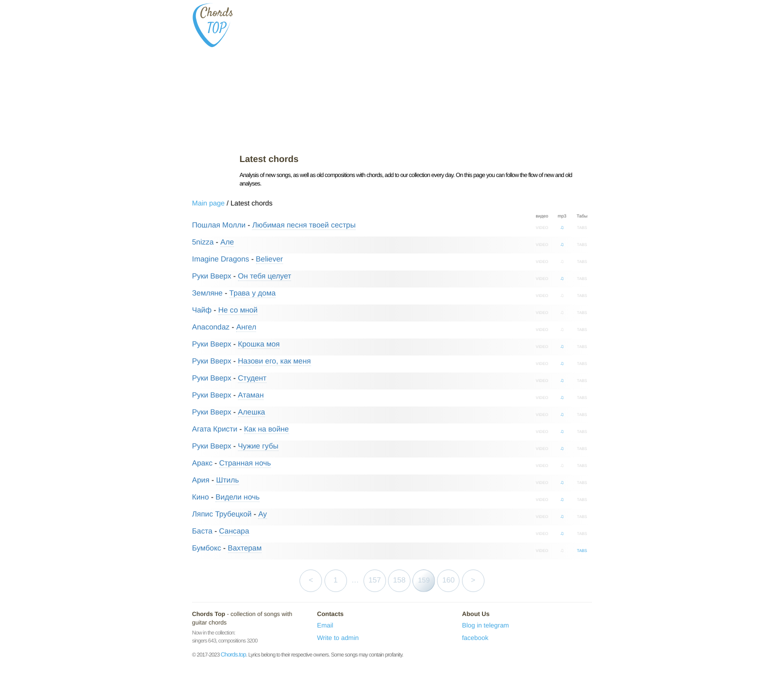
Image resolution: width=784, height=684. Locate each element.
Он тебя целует (265, 276)
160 (448, 580)
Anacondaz (211, 327)
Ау (262, 514)
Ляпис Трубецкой (222, 514)
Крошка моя (259, 344)
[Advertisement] (416, 75)
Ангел (246, 327)
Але (227, 242)
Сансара (234, 531)
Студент (252, 378)
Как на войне (266, 429)
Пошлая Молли (219, 225)
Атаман (251, 395)
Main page (208, 203)
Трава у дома (253, 293)
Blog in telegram (485, 625)
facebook (475, 638)
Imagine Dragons (220, 259)
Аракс (202, 463)
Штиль (227, 480)
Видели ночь (237, 497)
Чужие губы (258, 446)
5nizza (203, 242)
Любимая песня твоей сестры (304, 225)
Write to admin (338, 638)
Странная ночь (245, 463)
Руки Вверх (211, 276)
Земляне (207, 293)
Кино (200, 497)
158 (399, 580)
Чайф (202, 310)
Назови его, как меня (274, 361)
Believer (269, 259)
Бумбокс (206, 548)
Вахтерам (245, 548)
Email (325, 625)
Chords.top (233, 654)
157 (375, 580)
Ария (201, 480)
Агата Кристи (215, 429)
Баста (202, 531)
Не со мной (238, 310)
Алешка (251, 412)
